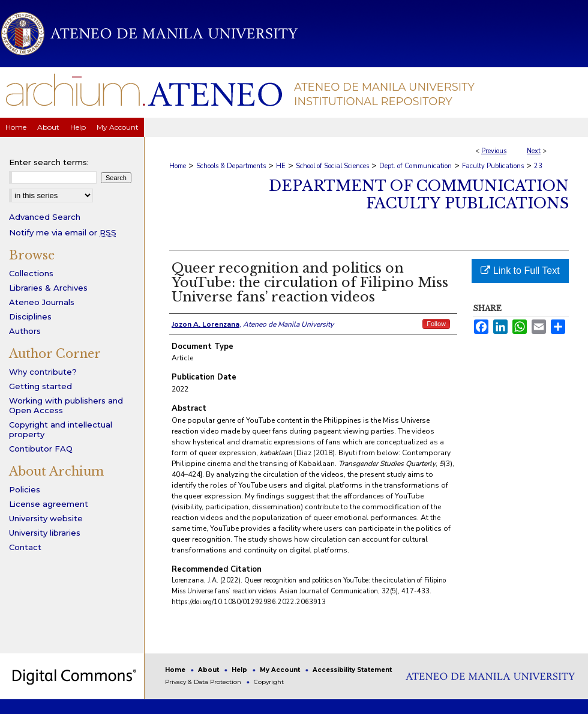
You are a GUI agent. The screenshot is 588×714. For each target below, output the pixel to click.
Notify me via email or (63, 232)
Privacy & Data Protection (204, 682)
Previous (494, 151)
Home (178, 166)
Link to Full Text (520, 271)
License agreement (49, 504)
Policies (25, 489)
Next (534, 151)
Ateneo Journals (42, 302)
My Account (281, 670)
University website (46, 518)
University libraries (45, 533)
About (209, 670)
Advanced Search (45, 217)
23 (538, 166)
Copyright (269, 682)
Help (240, 670)
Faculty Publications (493, 166)
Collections (31, 273)
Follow (436, 324)
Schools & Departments (231, 166)
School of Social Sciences (332, 166)
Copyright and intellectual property (61, 429)
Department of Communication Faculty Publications (419, 195)
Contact (25, 547)
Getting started (40, 386)
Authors (25, 331)
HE (281, 166)
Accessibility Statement (352, 670)
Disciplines (30, 316)
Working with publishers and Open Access (66, 405)
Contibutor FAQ (41, 449)
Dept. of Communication (415, 166)
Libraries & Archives (48, 288)
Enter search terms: (49, 162)
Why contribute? (43, 372)
